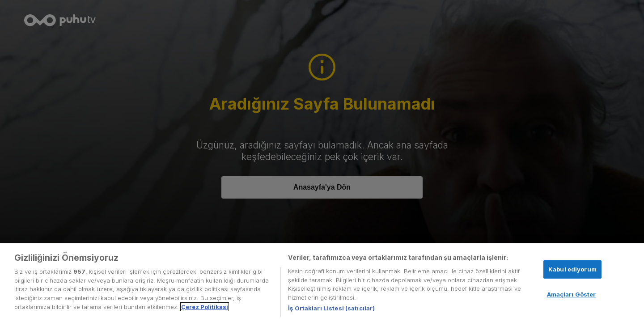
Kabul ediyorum (572, 269)
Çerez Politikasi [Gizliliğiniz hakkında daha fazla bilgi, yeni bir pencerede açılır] (205, 307)
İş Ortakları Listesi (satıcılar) (331, 308)
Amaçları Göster (572, 294)
